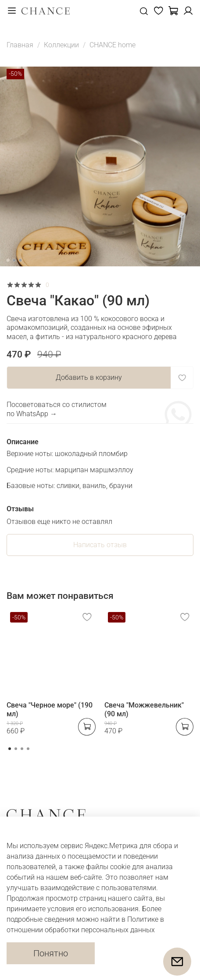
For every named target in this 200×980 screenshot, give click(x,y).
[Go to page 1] (10, 749)
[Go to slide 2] (14, 260)
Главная (20, 45)
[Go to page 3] (22, 749)
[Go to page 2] (16, 749)
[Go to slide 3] (20, 260)
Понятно (51, 953)
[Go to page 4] (28, 749)
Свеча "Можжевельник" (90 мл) (144, 709)
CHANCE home (112, 45)
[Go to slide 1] (8, 260)
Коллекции (61, 45)
